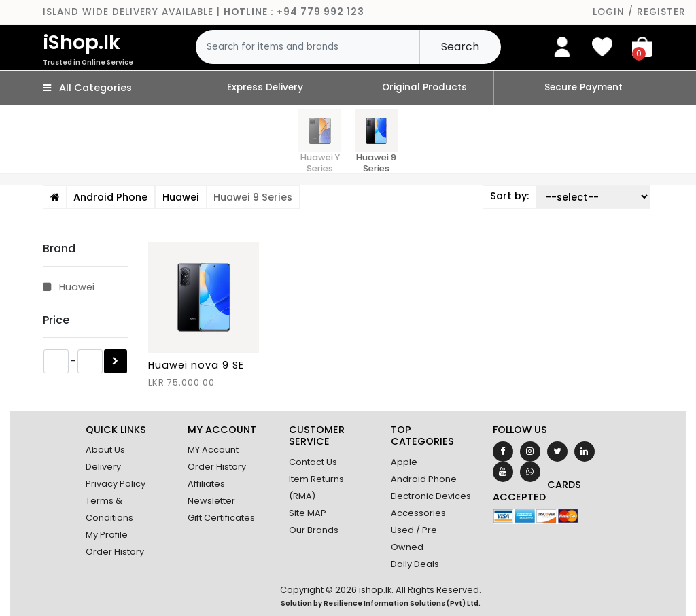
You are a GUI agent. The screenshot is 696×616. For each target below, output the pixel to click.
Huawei (69, 287)
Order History (115, 552)
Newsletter (211, 501)
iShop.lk (119, 48)
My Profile (107, 535)
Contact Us (313, 462)
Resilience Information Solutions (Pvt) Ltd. (402, 603)
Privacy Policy (116, 484)
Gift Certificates (221, 518)
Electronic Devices (431, 496)
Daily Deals (415, 564)
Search (460, 47)
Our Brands (314, 530)
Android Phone (424, 479)
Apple (404, 462)
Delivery (103, 467)
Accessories (418, 513)
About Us (105, 450)
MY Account (213, 450)
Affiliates (206, 484)
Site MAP (308, 513)
